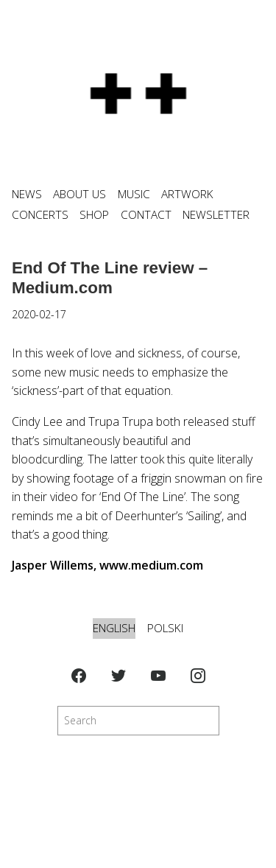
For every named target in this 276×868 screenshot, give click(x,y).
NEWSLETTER (216, 215)
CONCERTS (40, 215)
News (27, 194)
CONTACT (146, 215)
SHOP (94, 215)
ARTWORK (187, 194)
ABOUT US (79, 194)
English (114, 628)
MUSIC (134, 194)
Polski (165, 628)
